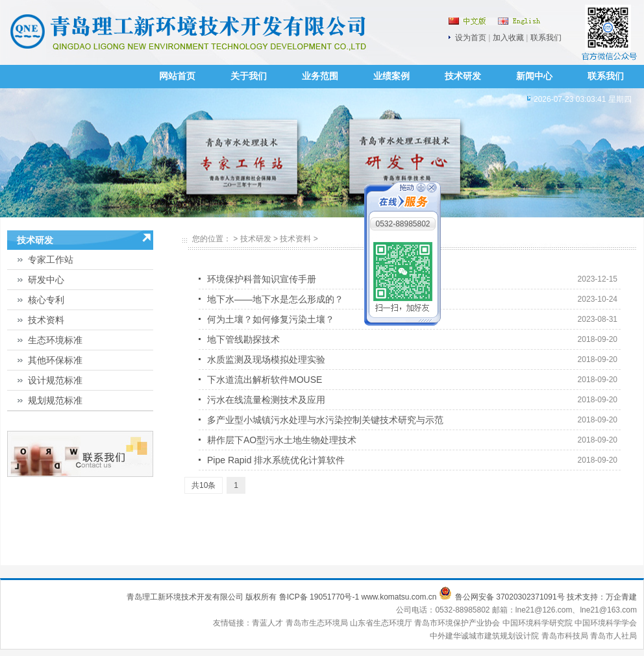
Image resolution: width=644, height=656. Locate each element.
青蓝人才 (268, 623)
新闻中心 (534, 76)
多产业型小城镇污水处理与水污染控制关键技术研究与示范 (325, 420)
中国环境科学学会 (606, 623)
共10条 (204, 485)
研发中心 (46, 280)
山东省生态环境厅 (382, 623)
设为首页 (471, 38)
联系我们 (546, 38)
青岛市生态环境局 (318, 623)
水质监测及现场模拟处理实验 (266, 359)
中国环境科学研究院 (539, 623)
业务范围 (320, 76)
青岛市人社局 (613, 636)
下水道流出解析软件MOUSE (265, 380)
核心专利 (46, 300)
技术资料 (46, 320)
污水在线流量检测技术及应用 (266, 400)
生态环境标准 (55, 340)
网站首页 (177, 76)
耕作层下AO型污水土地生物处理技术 (282, 440)
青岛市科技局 (565, 636)
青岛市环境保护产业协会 (458, 623)
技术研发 (463, 76)
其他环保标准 (55, 360)
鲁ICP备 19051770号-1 (319, 597)
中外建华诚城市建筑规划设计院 (484, 636)
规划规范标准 (55, 400)
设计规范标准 (55, 380)
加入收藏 (508, 38)
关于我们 (249, 76)
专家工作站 (51, 260)
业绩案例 (391, 76)
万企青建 (621, 597)
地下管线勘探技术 (243, 339)
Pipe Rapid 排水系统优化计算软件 (276, 460)
